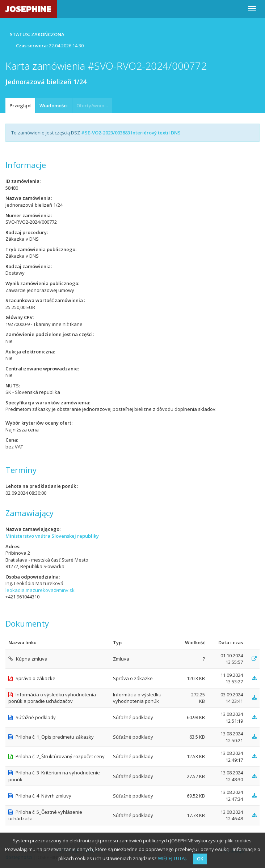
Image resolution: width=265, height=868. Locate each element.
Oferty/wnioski (93, 106)
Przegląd (20, 106)
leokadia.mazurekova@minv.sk (40, 590)
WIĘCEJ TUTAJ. (172, 858)
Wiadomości (54, 106)
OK (200, 859)
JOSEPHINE (28, 9)
